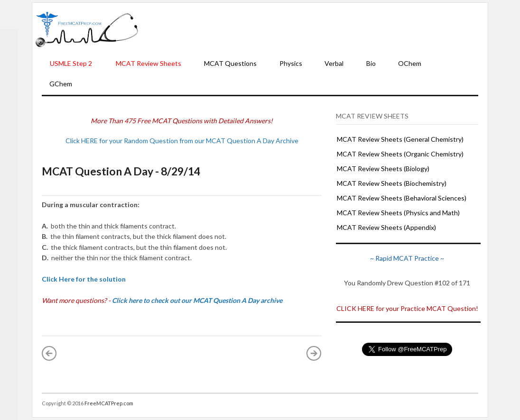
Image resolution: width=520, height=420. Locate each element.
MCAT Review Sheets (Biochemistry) (392, 183)
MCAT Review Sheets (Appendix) (386, 227)
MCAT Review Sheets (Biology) (383, 169)
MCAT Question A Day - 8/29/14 (121, 171)
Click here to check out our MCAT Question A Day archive (197, 300)
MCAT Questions (230, 63)
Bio (371, 63)
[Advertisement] (313, 29)
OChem (410, 63)
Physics (291, 63)
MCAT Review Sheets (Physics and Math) (398, 213)
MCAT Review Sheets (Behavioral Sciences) (402, 198)
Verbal (334, 63)
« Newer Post (49, 353)
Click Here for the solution (84, 279)
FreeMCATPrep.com (109, 403)
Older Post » (314, 353)
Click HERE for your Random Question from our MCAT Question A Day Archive (182, 141)
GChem (61, 84)
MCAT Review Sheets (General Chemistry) (400, 139)
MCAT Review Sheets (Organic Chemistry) (400, 154)
